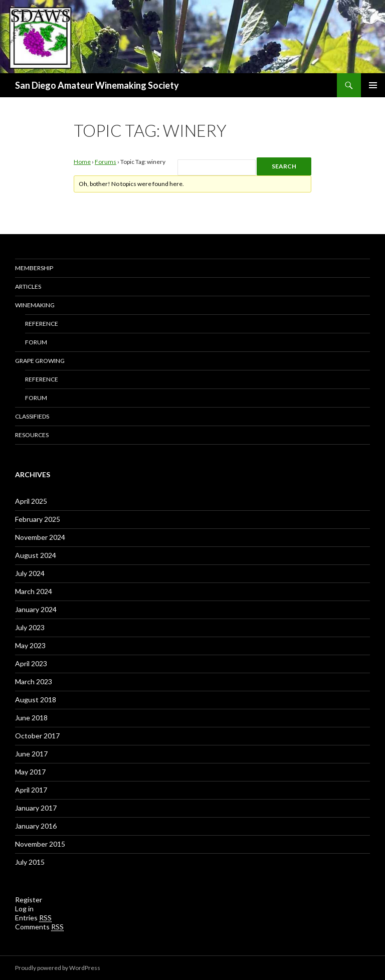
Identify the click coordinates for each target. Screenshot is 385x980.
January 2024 (36, 609)
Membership (34, 268)
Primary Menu (373, 85)
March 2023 (34, 681)
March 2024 (34, 591)
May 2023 (30, 645)
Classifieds (32, 416)
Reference (42, 324)
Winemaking (35, 305)
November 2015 (40, 844)
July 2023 (30, 627)
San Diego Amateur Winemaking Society (97, 85)
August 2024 (36, 555)
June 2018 (31, 718)
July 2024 (30, 573)
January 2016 (36, 826)
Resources (32, 435)
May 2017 (30, 772)
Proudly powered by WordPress (58, 968)
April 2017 (31, 790)
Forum (36, 342)
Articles (28, 286)
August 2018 (36, 700)
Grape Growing (40, 361)
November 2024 (40, 537)
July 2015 (30, 862)
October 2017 (37, 736)
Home (82, 162)
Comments (39, 927)
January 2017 (36, 808)
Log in (24, 909)
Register (29, 900)
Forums (106, 162)
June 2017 (31, 754)
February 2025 (38, 519)
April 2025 (31, 501)
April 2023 (31, 663)
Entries (33, 918)
